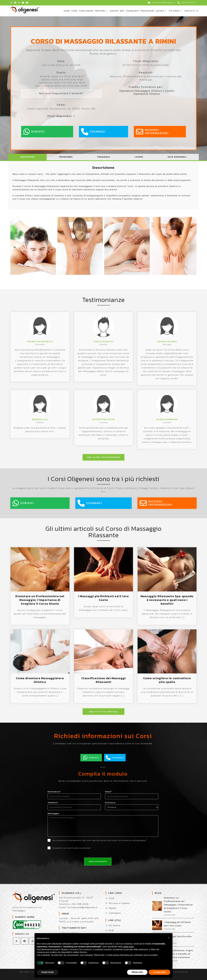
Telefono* (53, 803)
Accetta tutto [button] (159, 972)
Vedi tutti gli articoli (103, 712)
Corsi (112, 898)
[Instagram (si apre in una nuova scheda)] (19, 3)
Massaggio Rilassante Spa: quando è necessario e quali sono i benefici (167, 600)
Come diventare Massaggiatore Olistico (40, 680)
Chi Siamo (114, 926)
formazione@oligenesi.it (82, 907)
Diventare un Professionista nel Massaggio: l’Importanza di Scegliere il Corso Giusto (40, 600)
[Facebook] (25, 941)
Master (113, 908)
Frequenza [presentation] (104, 157)
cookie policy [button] (128, 947)
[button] (169, 938)
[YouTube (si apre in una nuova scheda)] (23, 3)
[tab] (28, 157)
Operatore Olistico (147, 94)
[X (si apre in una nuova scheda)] (12, 3)
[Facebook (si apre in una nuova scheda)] (15, 3)
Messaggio (53, 813)
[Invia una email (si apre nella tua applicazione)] (27, 3)
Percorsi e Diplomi (119, 903)
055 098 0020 (80, 904)
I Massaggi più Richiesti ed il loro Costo (103, 598)
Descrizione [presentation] (28, 157)
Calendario (115, 913)
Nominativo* (54, 792)
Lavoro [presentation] (139, 157)
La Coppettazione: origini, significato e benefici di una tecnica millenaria (178, 954)
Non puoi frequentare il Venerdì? (61, 93)
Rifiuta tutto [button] (137, 972)
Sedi (111, 930)
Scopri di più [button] (48, 972)
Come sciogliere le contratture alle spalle (167, 680)
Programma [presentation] (66, 157)
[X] (17, 941)
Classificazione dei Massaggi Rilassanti (104, 680)
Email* (108, 792)
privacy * (142, 840)
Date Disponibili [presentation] (177, 157)
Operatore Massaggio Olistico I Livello (147, 91)
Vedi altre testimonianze (103, 457)
